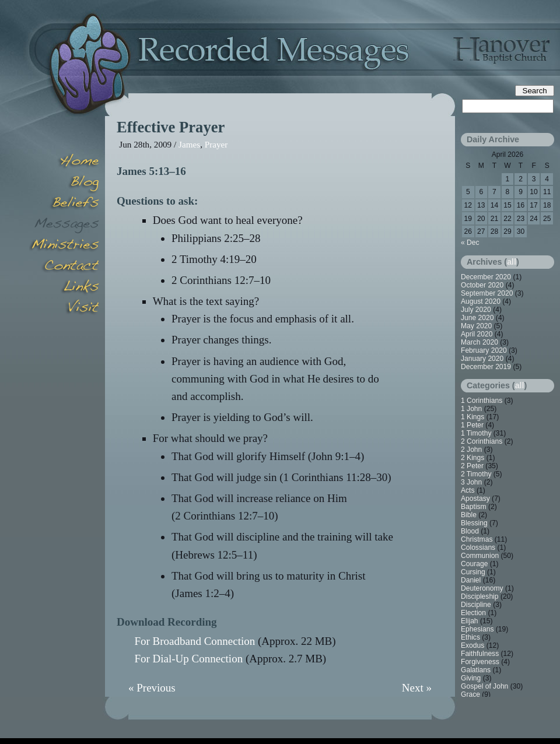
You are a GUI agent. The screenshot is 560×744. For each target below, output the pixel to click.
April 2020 (477, 334)
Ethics (470, 637)
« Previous (152, 688)
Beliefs (64, 204)
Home (64, 162)
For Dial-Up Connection (188, 659)
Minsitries (64, 246)
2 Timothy (476, 474)
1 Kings (473, 417)
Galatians (476, 670)
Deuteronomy (482, 588)
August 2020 (481, 301)
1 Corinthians (482, 401)
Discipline (476, 605)
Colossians (478, 548)
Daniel (471, 580)
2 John (471, 450)
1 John (471, 409)
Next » (417, 688)
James (189, 144)
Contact (64, 267)
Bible (469, 515)
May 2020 (476, 326)
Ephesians (477, 629)
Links (64, 288)
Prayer (216, 144)
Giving (471, 678)
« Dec (470, 243)
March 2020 (480, 342)
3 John (471, 482)
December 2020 (486, 277)
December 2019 (486, 367)
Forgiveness (480, 662)
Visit (64, 309)
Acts (468, 490)
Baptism (474, 507)
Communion (480, 556)
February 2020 (484, 350)
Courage (474, 564)
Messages (64, 225)
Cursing (473, 572)
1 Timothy (476, 433)
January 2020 (482, 359)
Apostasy (475, 499)
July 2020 (476, 310)
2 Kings (473, 458)
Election (473, 613)
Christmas (477, 539)
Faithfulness (480, 654)
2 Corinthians (482, 441)
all (512, 262)
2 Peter (472, 466)
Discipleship (480, 596)
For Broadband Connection (195, 641)
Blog (64, 183)
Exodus (473, 645)
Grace (470, 694)
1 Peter (472, 425)
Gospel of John (484, 686)
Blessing (474, 523)
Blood (470, 531)
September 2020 (487, 293)
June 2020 (477, 318)
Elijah (470, 621)
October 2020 (482, 285)
